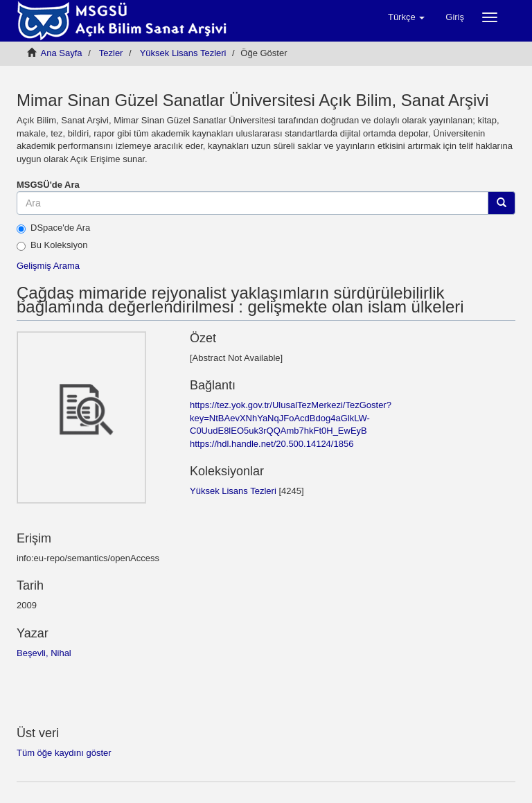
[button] (406, 17)
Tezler (111, 53)
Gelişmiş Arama (48, 266)
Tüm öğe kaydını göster (64, 753)
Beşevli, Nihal (44, 653)
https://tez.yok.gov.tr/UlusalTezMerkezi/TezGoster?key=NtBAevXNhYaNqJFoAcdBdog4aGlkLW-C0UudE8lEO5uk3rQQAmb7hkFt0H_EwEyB (291, 418)
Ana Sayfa (62, 53)
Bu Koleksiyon (52, 245)
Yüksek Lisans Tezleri (183, 53)
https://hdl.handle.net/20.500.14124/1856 (272, 444)
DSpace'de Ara (53, 228)
